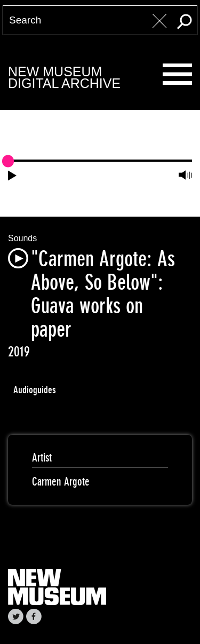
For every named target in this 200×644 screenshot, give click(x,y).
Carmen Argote (61, 482)
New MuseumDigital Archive (64, 78)
